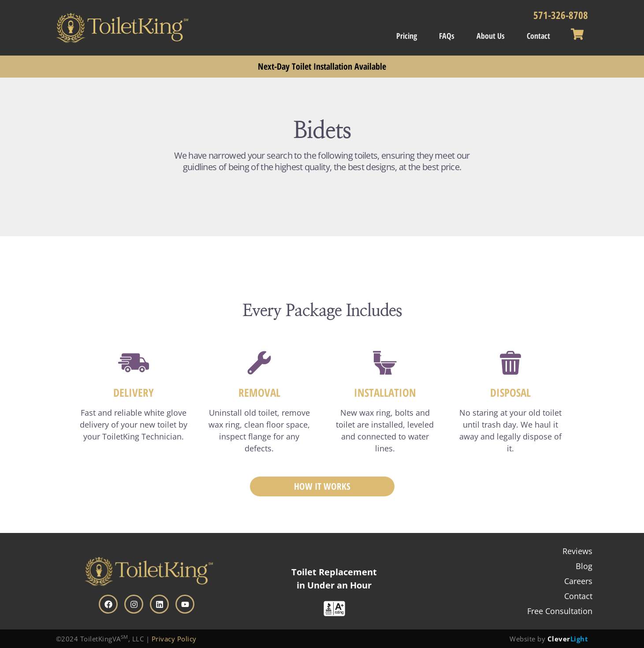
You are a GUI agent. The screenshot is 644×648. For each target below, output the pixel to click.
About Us (491, 36)
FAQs (447, 36)
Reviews (577, 551)
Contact (538, 36)
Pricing (407, 36)
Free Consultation (560, 611)
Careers (578, 581)
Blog (584, 566)
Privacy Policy (174, 639)
